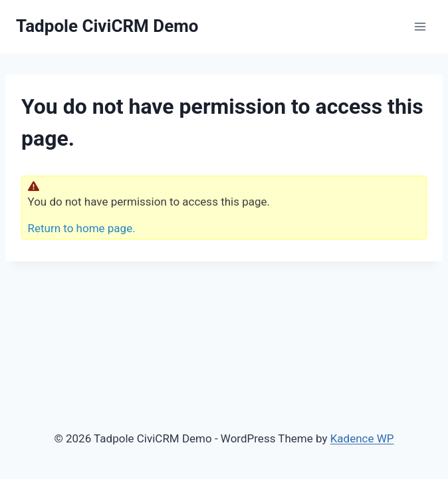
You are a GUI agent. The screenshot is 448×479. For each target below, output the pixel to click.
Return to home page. (82, 228)
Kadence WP (362, 438)
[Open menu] (420, 26)
